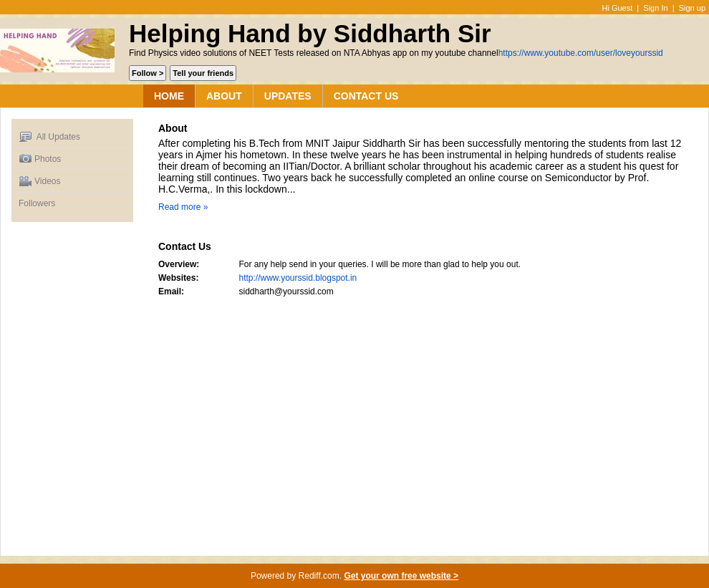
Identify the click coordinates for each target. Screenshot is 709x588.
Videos (39, 182)
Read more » (183, 207)
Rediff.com (319, 576)
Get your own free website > (401, 576)
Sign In (655, 8)
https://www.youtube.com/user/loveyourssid (581, 53)
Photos (40, 159)
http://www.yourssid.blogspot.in (298, 278)
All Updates (49, 137)
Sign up (692, 8)
